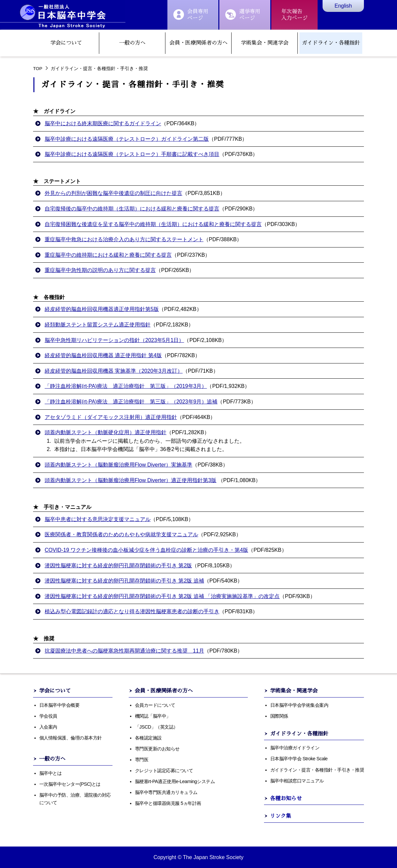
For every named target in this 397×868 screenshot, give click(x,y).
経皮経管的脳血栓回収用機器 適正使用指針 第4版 (103, 355)
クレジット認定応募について (164, 771)
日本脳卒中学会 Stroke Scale (299, 759)
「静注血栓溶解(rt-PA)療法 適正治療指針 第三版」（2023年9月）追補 (131, 402)
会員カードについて (155, 705)
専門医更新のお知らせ (157, 749)
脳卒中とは (51, 773)
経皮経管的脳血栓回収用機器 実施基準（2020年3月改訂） (114, 371)
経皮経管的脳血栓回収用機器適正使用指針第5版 (102, 309)
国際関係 (279, 716)
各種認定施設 (148, 738)
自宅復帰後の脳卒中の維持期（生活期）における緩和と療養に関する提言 (132, 209)
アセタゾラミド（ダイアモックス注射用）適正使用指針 (111, 417)
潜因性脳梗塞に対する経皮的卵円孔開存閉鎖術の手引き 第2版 (118, 566)
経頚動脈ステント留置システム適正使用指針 (98, 325)
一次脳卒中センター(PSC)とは (70, 784)
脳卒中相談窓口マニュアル (297, 781)
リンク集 (281, 816)
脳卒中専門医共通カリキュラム (166, 792)
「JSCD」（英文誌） (156, 727)
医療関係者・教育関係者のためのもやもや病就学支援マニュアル (121, 534)
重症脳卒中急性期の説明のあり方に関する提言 (100, 270)
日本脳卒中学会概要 (60, 705)
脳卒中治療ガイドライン (295, 748)
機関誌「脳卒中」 (153, 716)
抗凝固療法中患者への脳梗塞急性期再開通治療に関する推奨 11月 (124, 651)
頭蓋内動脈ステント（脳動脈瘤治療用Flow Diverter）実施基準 (118, 465)
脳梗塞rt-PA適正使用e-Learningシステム (175, 781)
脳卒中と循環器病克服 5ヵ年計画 (168, 803)
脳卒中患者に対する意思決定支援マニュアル (98, 519)
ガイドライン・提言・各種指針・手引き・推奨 (317, 770)
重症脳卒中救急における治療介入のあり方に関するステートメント (124, 239)
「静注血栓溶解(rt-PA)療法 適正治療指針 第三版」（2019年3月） (126, 386)
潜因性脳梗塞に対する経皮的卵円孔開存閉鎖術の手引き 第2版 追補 (124, 581)
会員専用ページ (191, 15)
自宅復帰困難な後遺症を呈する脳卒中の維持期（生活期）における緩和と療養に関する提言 (153, 224)
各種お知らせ (286, 799)
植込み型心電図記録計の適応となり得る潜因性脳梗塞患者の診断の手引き (132, 611)
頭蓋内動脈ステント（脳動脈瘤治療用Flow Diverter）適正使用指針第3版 (131, 480)
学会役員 (48, 716)
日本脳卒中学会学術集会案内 (299, 705)
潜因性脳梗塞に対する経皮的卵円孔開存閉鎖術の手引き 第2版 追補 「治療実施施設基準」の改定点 (162, 596)
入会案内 (48, 727)
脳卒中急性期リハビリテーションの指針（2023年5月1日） (114, 340)
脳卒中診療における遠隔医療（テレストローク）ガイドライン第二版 (127, 139)
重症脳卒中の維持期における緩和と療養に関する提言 (108, 255)
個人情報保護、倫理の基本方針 (71, 738)
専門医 (142, 760)
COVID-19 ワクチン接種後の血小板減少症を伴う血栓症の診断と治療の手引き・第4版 (146, 550)
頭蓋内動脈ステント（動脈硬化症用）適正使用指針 (106, 432)
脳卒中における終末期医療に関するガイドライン (103, 123)
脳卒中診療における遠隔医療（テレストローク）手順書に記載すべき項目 (132, 154)
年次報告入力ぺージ (294, 15)
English (343, 6)
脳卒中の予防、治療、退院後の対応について (75, 799)
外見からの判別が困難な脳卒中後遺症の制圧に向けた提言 (113, 193)
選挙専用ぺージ (243, 15)
